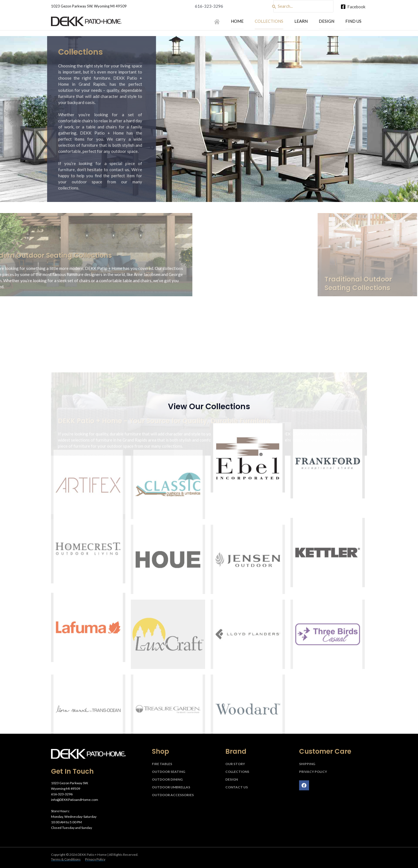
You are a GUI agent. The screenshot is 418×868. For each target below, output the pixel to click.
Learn (301, 21)
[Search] (274, 7)
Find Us (353, 21)
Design (327, 21)
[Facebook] (353, 7)
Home (237, 21)
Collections (269, 21)
